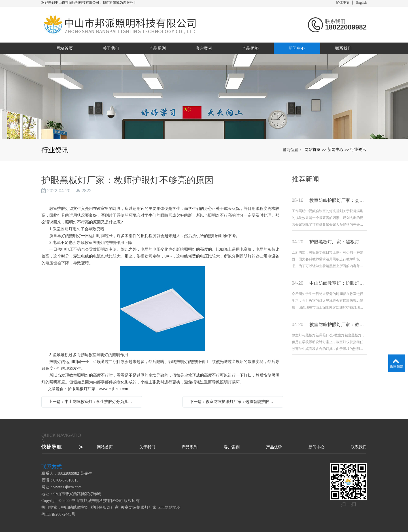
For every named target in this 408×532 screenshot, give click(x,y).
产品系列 (158, 48)
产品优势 (251, 48)
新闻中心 (297, 48)
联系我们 (344, 48)
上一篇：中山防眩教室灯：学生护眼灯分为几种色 (92, 402)
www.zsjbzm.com (114, 389)
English (361, 3)
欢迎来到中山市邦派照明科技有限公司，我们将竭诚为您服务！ (89, 3)
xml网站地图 (169, 507)
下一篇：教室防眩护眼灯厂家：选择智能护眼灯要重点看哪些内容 (234, 402)
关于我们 (111, 48)
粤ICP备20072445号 (58, 514)
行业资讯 (358, 149)
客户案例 (204, 48)
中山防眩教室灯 (75, 507)
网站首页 (65, 48)
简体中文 (343, 3)
